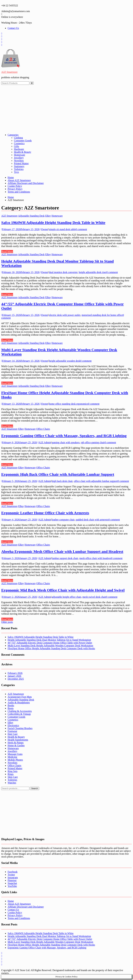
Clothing (18, 138)
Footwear (12, 731)
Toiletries (19, 169)
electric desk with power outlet (65, 315)
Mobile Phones (15, 760)
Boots (11, 708)
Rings (11, 774)
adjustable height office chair (66, 597)
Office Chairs (43, 429)
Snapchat (12, 883)
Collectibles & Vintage (19, 714)
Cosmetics (19, 143)
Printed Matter (21, 163)
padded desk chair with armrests (92, 520)
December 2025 (16, 679)
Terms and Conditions (19, 192)
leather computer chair (63, 520)
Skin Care (13, 777)
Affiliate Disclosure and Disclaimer (26, 183)
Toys (16, 172)
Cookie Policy (15, 186)
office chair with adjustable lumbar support (96, 481)
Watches (12, 783)
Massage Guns (15, 754)
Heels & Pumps (16, 743)
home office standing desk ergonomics (69, 404)
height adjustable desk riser (93, 272)
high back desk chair (62, 481)
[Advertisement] (66, 109)
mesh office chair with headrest (95, 558)
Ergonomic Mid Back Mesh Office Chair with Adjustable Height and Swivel (63, 590)
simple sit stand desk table (62, 229)
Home (11, 177)
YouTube (12, 886)
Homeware (20, 155)
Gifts (17, 146)
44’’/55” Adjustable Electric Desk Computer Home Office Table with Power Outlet (50, 643)
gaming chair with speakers (66, 442)
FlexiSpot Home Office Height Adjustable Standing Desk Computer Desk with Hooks (51, 648)
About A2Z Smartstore (19, 180)
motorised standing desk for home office (102, 315)
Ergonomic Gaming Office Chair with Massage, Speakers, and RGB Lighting (64, 436)
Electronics (13, 725)
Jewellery (19, 158)
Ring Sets (13, 771)
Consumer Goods (23, 141)
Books (11, 705)
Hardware (19, 149)
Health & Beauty (23, 152)
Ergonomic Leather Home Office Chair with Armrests (45, 513)
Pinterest (12, 880)
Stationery (19, 166)
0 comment (81, 229)
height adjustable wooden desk (65, 361)
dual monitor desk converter (63, 272)
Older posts (7, 622)
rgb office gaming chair (93, 442)
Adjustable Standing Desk (31, 216)
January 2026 (14, 676)
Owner (44, 229)
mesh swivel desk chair (94, 597)
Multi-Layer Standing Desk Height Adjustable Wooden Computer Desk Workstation (50, 646)
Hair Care (13, 734)
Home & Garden (16, 745)
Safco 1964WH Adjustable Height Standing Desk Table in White (53, 223)
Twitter (11, 875)
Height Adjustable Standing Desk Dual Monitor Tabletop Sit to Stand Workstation (49, 640)
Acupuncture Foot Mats (20, 697)
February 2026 (15, 673)
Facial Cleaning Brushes (20, 728)
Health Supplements (18, 740)
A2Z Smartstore (9, 72)
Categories (13, 135)
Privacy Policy (15, 189)
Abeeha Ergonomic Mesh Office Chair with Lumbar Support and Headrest (62, 551)
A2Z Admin (44, 442)
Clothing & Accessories (20, 711)
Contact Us (13, 28)
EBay (48, 216)
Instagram (13, 877)
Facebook (13, 872)
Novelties (19, 161)
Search (35, 788)
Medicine (12, 757)
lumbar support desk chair (65, 558)
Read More (7, 252)
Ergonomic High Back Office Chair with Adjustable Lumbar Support (58, 474)
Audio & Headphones (19, 703)
